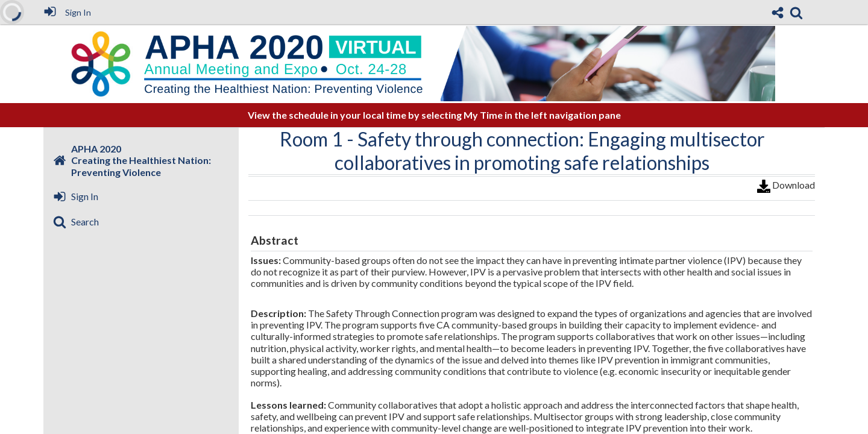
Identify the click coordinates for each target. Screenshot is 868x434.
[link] (796, 13)
